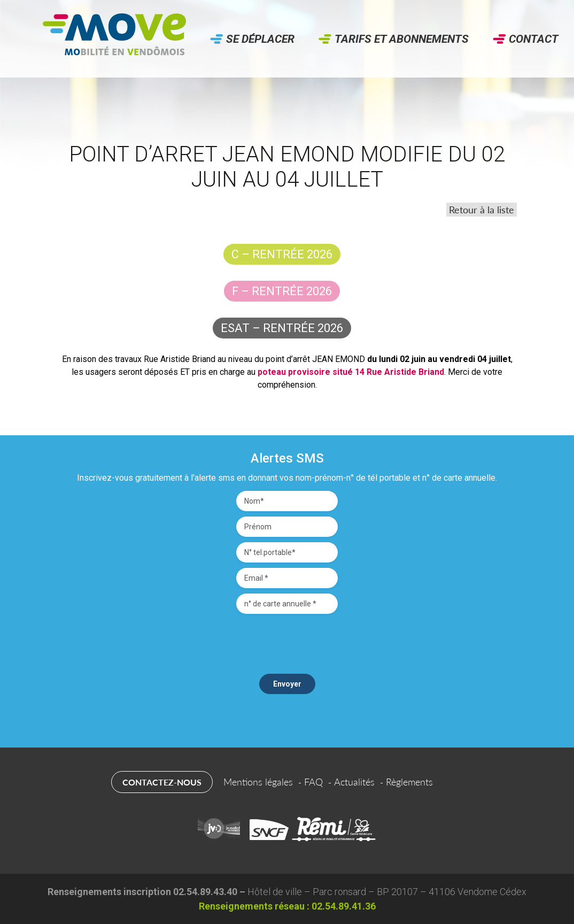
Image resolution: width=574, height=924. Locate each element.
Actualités (354, 782)
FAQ (313, 782)
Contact (534, 39)
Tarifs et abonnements (402, 39)
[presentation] (287, 640)
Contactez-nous (162, 782)
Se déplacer (260, 39)
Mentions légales (258, 782)
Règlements (409, 782)
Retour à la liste (482, 210)
